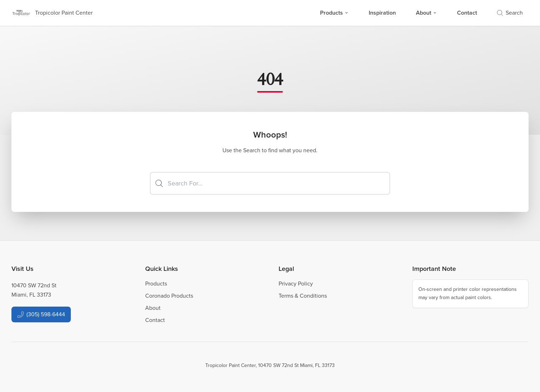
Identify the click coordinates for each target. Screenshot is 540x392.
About (426, 13)
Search (510, 13)
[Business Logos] (52, 13)
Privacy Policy (296, 284)
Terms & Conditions (303, 296)
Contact (467, 13)
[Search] (270, 183)
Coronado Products (169, 296)
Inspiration (382, 13)
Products (334, 13)
